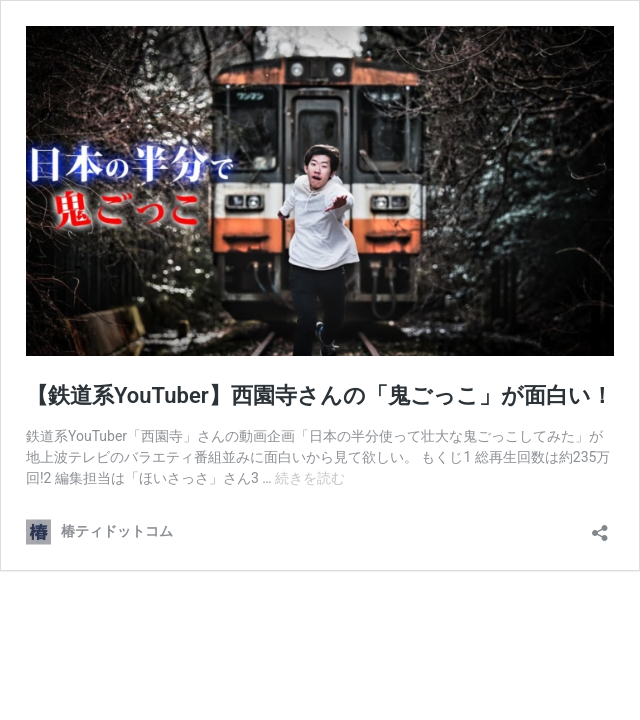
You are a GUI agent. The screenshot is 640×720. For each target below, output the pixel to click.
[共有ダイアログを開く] (600, 526)
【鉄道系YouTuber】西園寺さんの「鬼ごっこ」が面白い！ (319, 395)
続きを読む (310, 478)
